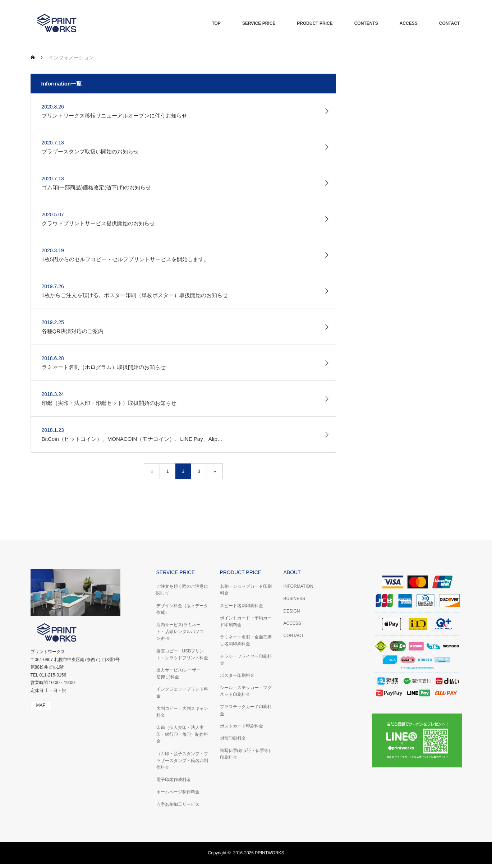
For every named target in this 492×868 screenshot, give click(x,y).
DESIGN (292, 611)
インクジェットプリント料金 (182, 692)
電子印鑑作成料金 (174, 780)
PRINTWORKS (269, 853)
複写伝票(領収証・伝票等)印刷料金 (245, 754)
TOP (216, 23)
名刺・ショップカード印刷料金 (246, 590)
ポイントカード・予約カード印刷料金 (246, 621)
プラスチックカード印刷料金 (246, 710)
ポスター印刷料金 (237, 675)
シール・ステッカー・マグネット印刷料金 (246, 691)
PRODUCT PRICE (315, 23)
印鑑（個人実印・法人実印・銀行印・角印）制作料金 (182, 734)
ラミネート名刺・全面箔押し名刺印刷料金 (246, 640)
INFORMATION (298, 586)
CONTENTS (366, 23)
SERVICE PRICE (259, 23)
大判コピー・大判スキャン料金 (182, 712)
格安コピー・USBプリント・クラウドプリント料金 (182, 654)
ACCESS (409, 23)
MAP (41, 705)
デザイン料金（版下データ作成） (182, 609)
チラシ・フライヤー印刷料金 (246, 660)
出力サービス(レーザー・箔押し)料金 (181, 673)
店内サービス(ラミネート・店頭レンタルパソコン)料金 (180, 632)
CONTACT (450, 23)
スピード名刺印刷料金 (242, 606)
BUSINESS (295, 599)
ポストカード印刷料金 (242, 726)
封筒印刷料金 (233, 738)
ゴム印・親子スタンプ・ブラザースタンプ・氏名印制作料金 (182, 761)
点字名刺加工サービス (178, 804)
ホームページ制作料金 (178, 792)
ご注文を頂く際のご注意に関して (182, 590)
